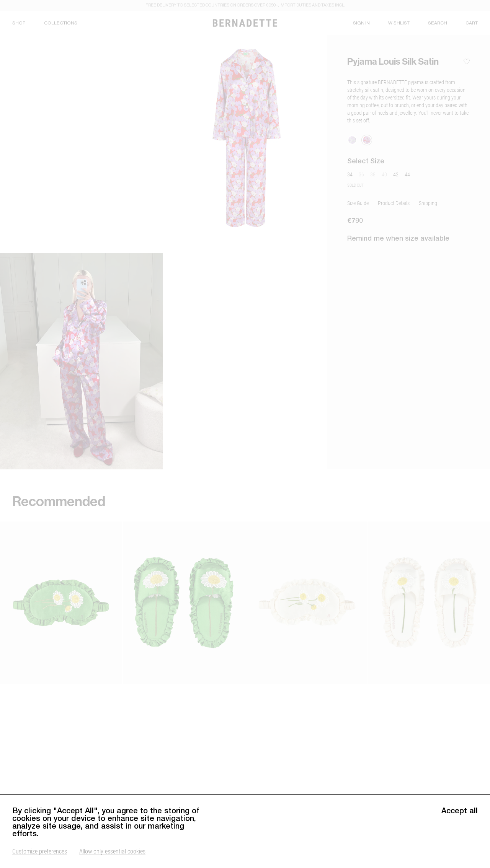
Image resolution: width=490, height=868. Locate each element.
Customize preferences (40, 851)
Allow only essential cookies (112, 851)
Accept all (460, 811)
